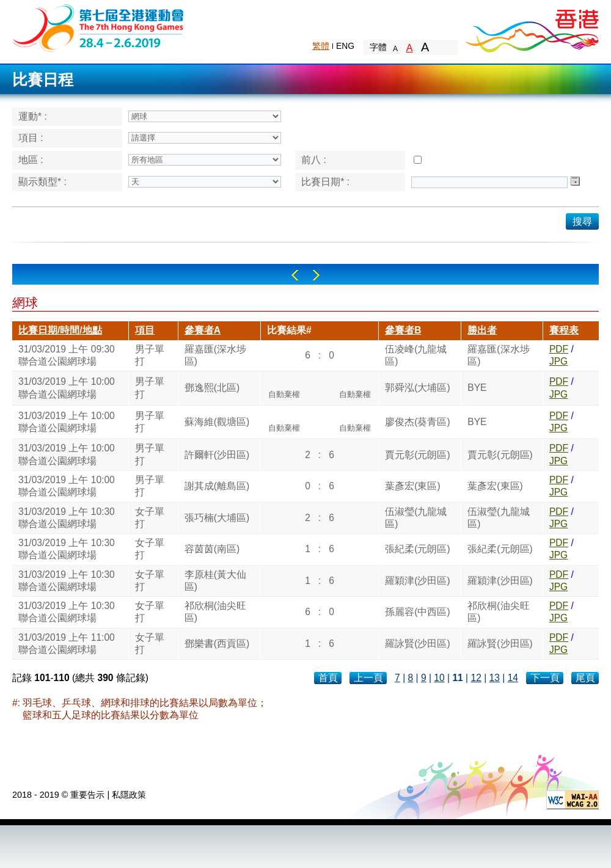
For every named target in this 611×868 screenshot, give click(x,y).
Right (316, 275)
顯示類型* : (42, 182)
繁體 (321, 46)
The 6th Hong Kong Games (99, 27)
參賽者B (403, 330)
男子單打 (150, 355)
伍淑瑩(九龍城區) (416, 518)
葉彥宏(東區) (412, 486)
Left (295, 275)
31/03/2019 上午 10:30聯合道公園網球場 (67, 518)
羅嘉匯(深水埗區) (215, 355)
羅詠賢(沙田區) (417, 644)
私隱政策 (129, 795)
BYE (477, 388)
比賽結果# (289, 330)
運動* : (33, 116)
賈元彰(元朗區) (417, 455)
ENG (345, 46)
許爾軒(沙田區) (217, 455)
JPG (558, 361)
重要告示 (87, 795)
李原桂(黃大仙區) (215, 581)
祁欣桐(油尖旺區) (215, 612)
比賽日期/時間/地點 (60, 330)
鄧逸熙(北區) (212, 388)
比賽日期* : (325, 182)
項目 (145, 330)
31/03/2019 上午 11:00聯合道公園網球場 (67, 644)
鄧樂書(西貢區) (217, 644)
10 (439, 678)
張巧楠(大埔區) (217, 518)
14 (513, 678)
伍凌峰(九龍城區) (416, 355)
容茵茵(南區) (212, 549)
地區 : (31, 160)
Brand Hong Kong (532, 27)
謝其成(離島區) (217, 486)
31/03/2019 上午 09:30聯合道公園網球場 (67, 355)
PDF (559, 349)
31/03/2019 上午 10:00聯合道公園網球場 (67, 388)
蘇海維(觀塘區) (217, 422)
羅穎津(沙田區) (417, 581)
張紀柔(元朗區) (417, 549)
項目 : (31, 138)
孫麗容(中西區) (417, 612)
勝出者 (482, 330)
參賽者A (203, 330)
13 (495, 678)
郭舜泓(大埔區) (417, 388)
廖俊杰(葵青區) (417, 422)
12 (476, 678)
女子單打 (150, 518)
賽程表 (564, 330)
